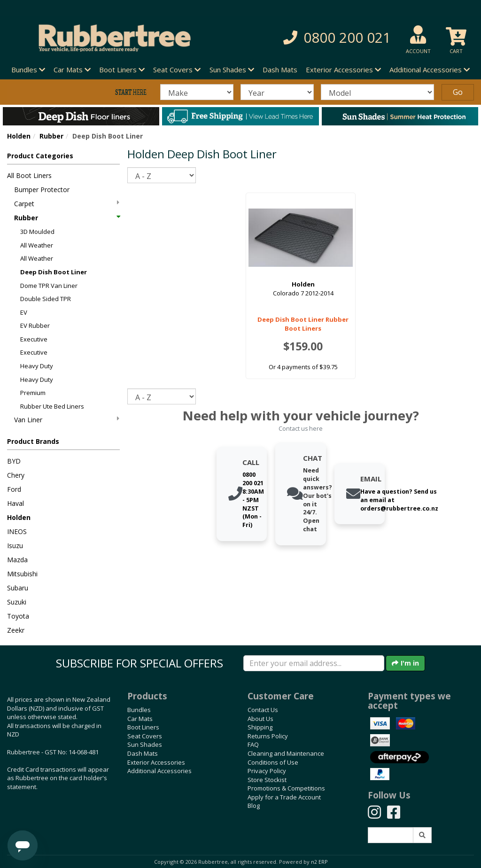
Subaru (18, 588)
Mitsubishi (22, 574)
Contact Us (263, 710)
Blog (254, 806)
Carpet (67, 204)
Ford (14, 489)
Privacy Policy (267, 771)
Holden (19, 136)
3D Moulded (37, 232)
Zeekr (16, 630)
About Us (260, 719)
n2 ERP (319, 862)
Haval (16, 503)
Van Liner (67, 420)
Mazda (17, 560)
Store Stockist (267, 780)
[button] (333, 38)
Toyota (18, 616)
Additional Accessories (159, 771)
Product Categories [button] (40, 156)
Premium (33, 393)
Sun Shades (145, 744)
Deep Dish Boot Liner (54, 272)
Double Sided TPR (46, 299)
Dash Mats (280, 70)
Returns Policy (268, 736)
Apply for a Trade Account (284, 797)
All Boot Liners (29, 175)
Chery (16, 475)
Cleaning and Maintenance (286, 753)
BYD (14, 461)
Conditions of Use (273, 762)
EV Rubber (35, 325)
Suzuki (17, 602)
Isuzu (15, 546)
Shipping (260, 727)
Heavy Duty (37, 366)
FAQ (253, 744)
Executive (34, 339)
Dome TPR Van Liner (49, 286)
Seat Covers (145, 736)
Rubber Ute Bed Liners (52, 406)
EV (24, 312)
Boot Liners (143, 727)
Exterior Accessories (156, 762)
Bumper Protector (42, 190)
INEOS (17, 531)
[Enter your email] (314, 663)
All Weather (37, 245)
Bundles (139, 710)
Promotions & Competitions (286, 788)
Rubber (51, 136)
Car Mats (140, 719)
